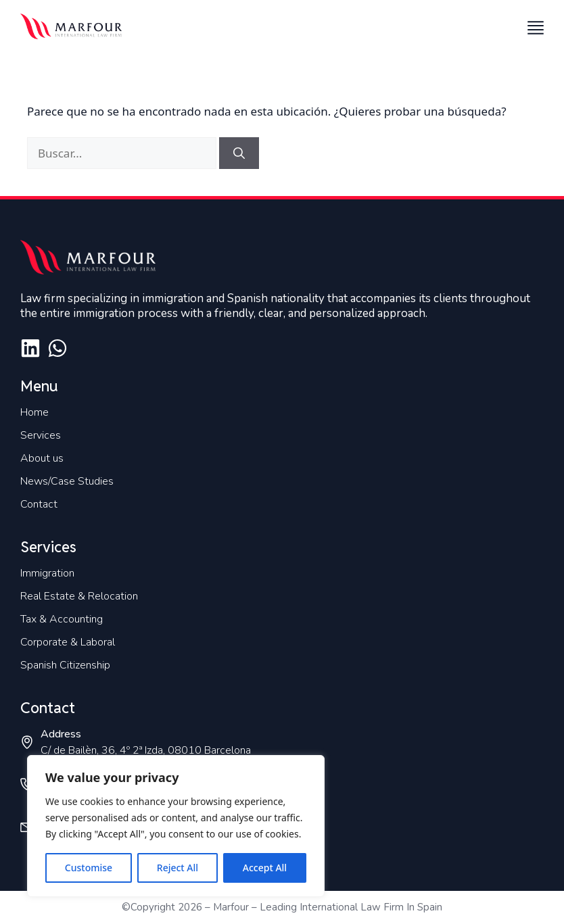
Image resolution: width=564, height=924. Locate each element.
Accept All (265, 868)
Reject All (178, 868)
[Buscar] (239, 153)
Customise (89, 868)
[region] (176, 826)
